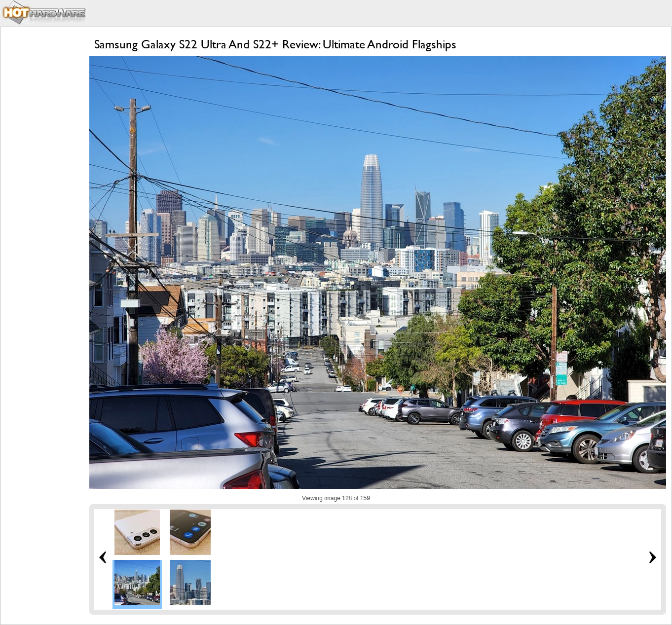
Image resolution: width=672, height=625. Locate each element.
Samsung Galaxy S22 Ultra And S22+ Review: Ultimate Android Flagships (275, 44)
